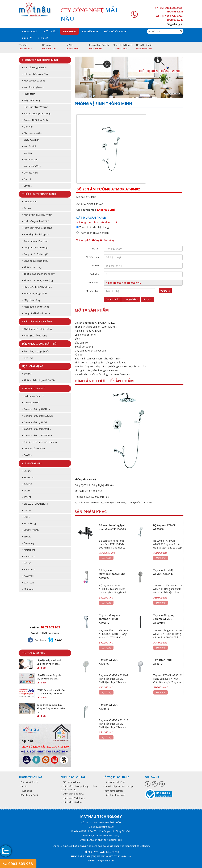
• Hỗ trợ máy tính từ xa (114, 782)
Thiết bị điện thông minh (39, 194)
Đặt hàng (106, 558)
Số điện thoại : (93, 257)
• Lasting (27, 471)
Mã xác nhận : (93, 291)
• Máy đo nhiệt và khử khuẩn (37, 215)
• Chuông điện (30, 202)
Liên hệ (43, 38)
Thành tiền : (94, 282)
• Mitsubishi (28, 550)
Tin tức (27, 38)
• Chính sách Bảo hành (72, 802)
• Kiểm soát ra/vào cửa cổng (37, 228)
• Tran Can (28, 477)
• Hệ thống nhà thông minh (36, 234)
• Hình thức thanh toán (114, 795)
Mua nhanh (112, 299)
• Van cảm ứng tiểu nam (35, 67)
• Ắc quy (26, 208)
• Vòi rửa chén (30, 146)
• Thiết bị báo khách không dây (38, 274)
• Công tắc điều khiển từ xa (36, 313)
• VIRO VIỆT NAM (31, 530)
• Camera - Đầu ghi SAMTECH (37, 429)
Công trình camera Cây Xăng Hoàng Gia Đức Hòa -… (51, 708)
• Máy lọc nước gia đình (34, 294)
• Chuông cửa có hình (33, 449)
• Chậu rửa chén (31, 140)
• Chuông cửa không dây (35, 261)
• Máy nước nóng (31, 100)
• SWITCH (27, 374)
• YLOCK (26, 537)
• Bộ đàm (27, 455)
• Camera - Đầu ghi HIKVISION (37, 416)
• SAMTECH (28, 576)
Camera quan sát (34, 388)
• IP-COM (27, 510)
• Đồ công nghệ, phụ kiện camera (39, 442)
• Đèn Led (27, 358)
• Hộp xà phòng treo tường (36, 113)
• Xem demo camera (113, 791)
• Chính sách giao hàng (72, 794)
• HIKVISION (28, 569)
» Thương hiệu (32, 463)
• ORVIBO (27, 484)
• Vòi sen (27, 153)
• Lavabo (27, 186)
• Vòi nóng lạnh (30, 159)
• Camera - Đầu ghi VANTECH (37, 435)
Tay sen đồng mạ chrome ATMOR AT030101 (164, 619)
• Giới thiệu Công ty (28, 782)
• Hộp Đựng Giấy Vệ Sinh (35, 107)
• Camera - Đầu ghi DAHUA (36, 409)
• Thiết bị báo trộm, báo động (37, 280)
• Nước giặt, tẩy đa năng (34, 336)
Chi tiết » (42, 668)
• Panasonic (29, 556)
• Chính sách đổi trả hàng (73, 798)
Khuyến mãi (90, 31)
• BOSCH (27, 517)
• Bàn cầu (27, 179)
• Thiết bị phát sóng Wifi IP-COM (39, 380)
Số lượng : (95, 274)
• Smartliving (29, 523)
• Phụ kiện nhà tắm (32, 133)
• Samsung (28, 543)
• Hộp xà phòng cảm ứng (35, 74)
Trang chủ (29, 31)
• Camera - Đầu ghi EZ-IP (35, 422)
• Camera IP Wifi (31, 403)
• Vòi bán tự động (31, 166)
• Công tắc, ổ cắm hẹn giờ (35, 254)
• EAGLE (26, 491)
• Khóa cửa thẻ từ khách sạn (37, 287)
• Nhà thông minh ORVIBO (36, 221)
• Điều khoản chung (70, 782)
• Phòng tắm (29, 94)
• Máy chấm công (31, 300)
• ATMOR (27, 497)
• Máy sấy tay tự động (34, 81)
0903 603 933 (18, 864)
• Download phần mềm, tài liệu (118, 786)
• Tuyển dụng (25, 791)
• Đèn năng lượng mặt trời (35, 351)
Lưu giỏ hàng (131, 299)
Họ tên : (96, 249)
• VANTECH (28, 583)
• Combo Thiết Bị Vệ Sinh (35, 120)
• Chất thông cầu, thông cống (37, 329)
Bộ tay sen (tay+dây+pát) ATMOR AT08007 (113, 574)
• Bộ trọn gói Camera (33, 396)
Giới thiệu (50, 31)
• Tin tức (23, 786)
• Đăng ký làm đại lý (28, 795)
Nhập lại (147, 299)
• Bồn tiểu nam (30, 173)
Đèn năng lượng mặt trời (40, 344)
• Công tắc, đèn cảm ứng (35, 248)
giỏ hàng (175, 24)
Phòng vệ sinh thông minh (40, 60)
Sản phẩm (69, 31)
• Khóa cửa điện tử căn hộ (36, 307)
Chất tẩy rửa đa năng (37, 321)
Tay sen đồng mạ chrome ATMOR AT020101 (109, 619)
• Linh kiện (28, 127)
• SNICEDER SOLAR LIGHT (35, 504)
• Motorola (28, 589)
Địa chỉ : (96, 266)
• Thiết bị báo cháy (32, 267)
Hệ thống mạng (33, 366)
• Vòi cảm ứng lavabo (33, 87)
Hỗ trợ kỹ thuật (116, 31)
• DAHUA (27, 563)
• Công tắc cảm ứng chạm (35, 241)
